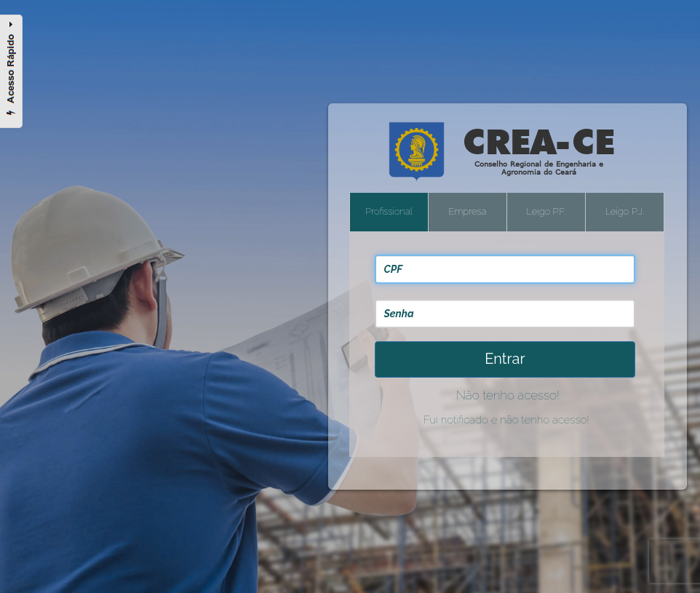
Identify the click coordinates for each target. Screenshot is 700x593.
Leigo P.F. (546, 211)
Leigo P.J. (625, 211)
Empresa (468, 211)
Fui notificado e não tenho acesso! (506, 420)
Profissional (389, 211)
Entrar (505, 359)
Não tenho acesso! (508, 395)
